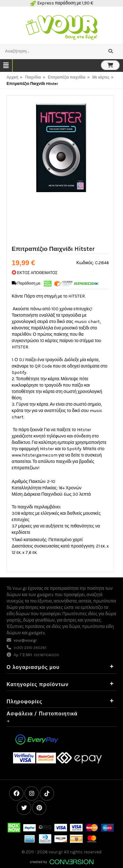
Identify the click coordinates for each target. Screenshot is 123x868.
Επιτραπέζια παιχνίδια (67, 77)
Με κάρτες (101, 77)
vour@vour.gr (25, 640)
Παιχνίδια (33, 77)
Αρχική (12, 77)
